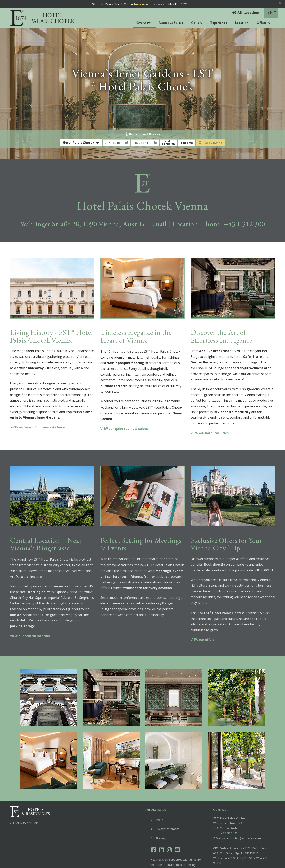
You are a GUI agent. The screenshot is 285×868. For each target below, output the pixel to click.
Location (242, 23)
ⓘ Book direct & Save (143, 117)
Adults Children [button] (168, 126)
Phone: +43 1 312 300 (233, 207)
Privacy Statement (167, 812)
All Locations (246, 13)
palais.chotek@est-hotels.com (242, 821)
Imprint (160, 803)
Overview (143, 23)
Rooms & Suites (171, 23)
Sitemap (161, 821)
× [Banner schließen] (280, 3)
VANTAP (32, 806)
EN (272, 13)
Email (159, 207)
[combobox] (81, 126)
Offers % (263, 23)
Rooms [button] (187, 126)
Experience (219, 23)
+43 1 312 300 (228, 816)
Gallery (197, 23)
